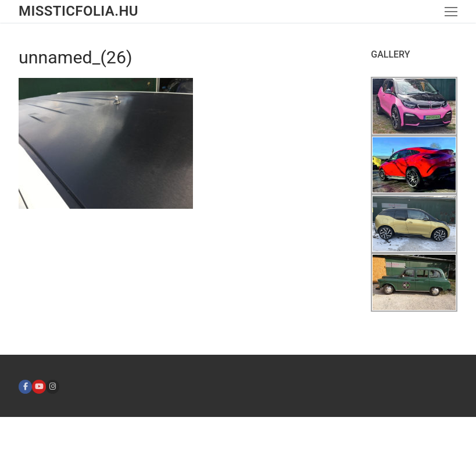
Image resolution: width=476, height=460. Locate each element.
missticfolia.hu (78, 11)
